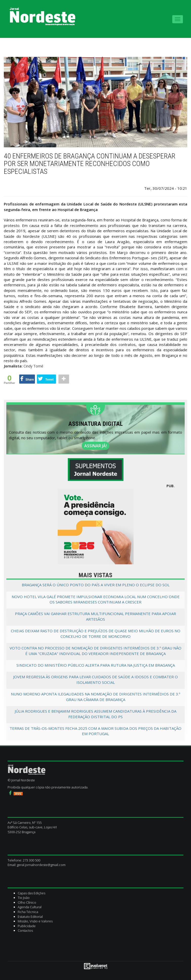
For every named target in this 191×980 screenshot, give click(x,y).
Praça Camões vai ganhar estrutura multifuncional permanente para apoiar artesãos (95, 616)
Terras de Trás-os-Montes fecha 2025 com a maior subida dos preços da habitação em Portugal (95, 731)
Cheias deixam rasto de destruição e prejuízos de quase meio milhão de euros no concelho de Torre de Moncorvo (96, 633)
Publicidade (27, 926)
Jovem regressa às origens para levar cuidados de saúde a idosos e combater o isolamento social (95, 679)
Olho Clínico (27, 902)
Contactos (25, 930)
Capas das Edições (31, 893)
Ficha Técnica (28, 912)
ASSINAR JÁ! (95, 446)
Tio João (24, 898)
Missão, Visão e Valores (35, 921)
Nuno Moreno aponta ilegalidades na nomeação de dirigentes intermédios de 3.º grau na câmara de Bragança (95, 697)
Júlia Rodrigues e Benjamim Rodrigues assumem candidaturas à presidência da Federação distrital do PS (95, 714)
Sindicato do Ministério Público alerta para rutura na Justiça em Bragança (96, 665)
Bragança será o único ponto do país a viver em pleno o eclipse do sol (96, 585)
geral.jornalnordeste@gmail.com (41, 865)
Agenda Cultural (30, 907)
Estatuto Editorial (30, 917)
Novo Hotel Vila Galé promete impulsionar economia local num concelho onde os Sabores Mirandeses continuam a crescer (96, 599)
